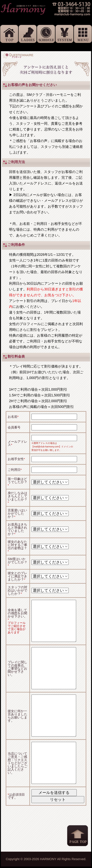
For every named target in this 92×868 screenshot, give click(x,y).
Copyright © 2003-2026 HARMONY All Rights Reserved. (46, 859)
